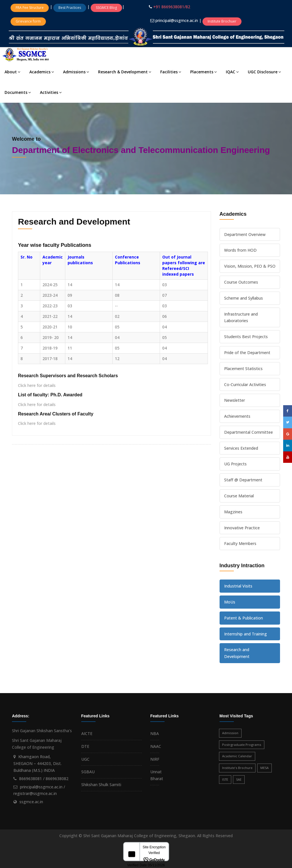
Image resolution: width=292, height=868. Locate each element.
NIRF (155, 759)
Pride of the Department (247, 353)
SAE (239, 779)
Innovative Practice (242, 528)
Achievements (237, 416)
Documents (18, 92)
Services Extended (241, 448)
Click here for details (37, 385)
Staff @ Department (243, 480)
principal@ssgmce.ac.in (177, 20)
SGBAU (88, 772)
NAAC (156, 746)
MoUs (230, 602)
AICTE (87, 733)
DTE (85, 746)
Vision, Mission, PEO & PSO (250, 266)
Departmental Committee (249, 432)
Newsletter (235, 400)
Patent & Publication (244, 618)
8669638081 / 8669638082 (44, 779)
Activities (51, 92)
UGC (85, 759)
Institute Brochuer (222, 21)
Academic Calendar (237, 756)
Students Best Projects (246, 337)
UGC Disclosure (264, 72)
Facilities (171, 72)
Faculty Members (240, 543)
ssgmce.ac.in (31, 802)
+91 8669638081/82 (172, 7)
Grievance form (28, 21)
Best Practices (70, 8)
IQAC (232, 72)
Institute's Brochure (237, 768)
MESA (264, 768)
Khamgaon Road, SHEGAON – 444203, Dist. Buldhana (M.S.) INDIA (37, 763)
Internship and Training (246, 634)
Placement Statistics (243, 369)
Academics (42, 72)
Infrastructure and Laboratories (241, 317)
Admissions (76, 72)
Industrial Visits (238, 586)
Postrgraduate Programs (242, 745)
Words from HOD (240, 250)
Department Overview (245, 234)
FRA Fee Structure (30, 8)
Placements (203, 72)
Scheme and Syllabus (244, 298)
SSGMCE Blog (106, 8)
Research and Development (237, 653)
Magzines (233, 512)
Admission (230, 733)
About (12, 72)
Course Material (239, 496)
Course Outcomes (241, 282)
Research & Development (125, 72)
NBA (155, 733)
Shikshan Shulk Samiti (101, 785)
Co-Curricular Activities (245, 384)
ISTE (225, 779)
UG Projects (235, 464)
